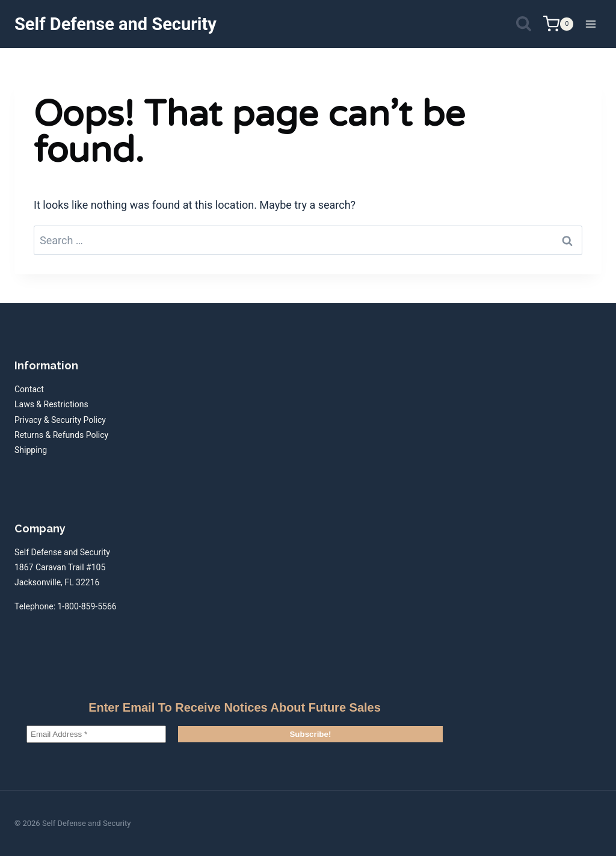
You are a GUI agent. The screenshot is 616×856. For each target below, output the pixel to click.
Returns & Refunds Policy (61, 435)
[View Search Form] (524, 24)
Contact (29, 389)
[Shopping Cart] (558, 24)
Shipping (31, 450)
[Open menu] (590, 24)
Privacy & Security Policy (60, 420)
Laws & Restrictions (51, 404)
